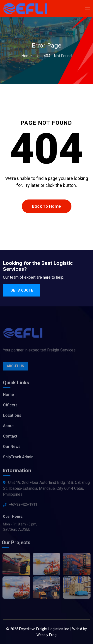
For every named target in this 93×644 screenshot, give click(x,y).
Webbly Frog (46, 635)
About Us (15, 367)
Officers (10, 406)
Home (28, 56)
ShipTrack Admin (18, 458)
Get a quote (22, 290)
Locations (12, 416)
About (8, 427)
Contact (10, 437)
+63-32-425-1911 (23, 505)
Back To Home (46, 206)
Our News (12, 448)
